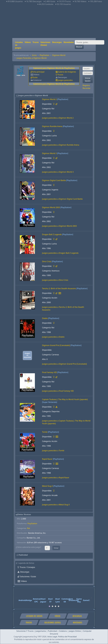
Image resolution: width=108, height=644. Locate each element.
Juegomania (41, 631)
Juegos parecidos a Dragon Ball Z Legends (60, 253)
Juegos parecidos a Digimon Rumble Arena (61, 145)
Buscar (79, 47)
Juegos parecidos (65, 80)
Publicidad (52, 631)
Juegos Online (75, 631)
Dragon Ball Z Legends (52, 234)
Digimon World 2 (49, 99)
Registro (86, 85)
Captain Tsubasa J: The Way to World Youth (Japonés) (65, 399)
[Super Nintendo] (50, 402)
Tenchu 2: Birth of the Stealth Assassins (59, 288)
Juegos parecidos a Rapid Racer (56, 478)
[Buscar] (90, 42)
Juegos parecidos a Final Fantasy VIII (58, 391)
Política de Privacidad (67, 637)
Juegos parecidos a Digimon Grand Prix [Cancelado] (64, 364)
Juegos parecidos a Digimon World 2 (58, 118)
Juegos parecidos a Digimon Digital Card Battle (62, 199)
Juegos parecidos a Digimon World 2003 (59, 226)
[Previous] (16, 597)
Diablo (45, 318)
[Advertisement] (54, 22)
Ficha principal (38, 72)
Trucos (36, 42)
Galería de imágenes (67, 72)
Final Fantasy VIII (49, 372)
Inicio (34, 55)
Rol (29, 528)
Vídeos (28, 42)
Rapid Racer (47, 459)
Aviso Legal (52, 637)
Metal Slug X (47, 486)
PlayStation (44, 55)
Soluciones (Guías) (45, 44)
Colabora (63, 631)
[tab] (49, 606)
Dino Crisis (47, 261)
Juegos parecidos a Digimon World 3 (58, 172)
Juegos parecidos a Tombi (53, 451)
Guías (35, 77)
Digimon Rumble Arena (52, 126)
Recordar (87, 88)
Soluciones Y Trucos (25, 631)
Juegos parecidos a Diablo (53, 337)
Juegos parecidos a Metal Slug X (56, 505)
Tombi (45, 432)
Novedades (69, 42)
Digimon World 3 (49, 153)
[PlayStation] (63, 99)
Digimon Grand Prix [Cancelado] (56, 345)
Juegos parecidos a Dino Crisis (55, 280)
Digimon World (59, 55)
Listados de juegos (19, 45)
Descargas (57, 42)
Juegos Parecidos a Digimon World (32, 58)
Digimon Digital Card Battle (54, 180)
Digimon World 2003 (51, 207)
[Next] (92, 597)
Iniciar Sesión (88, 79)
